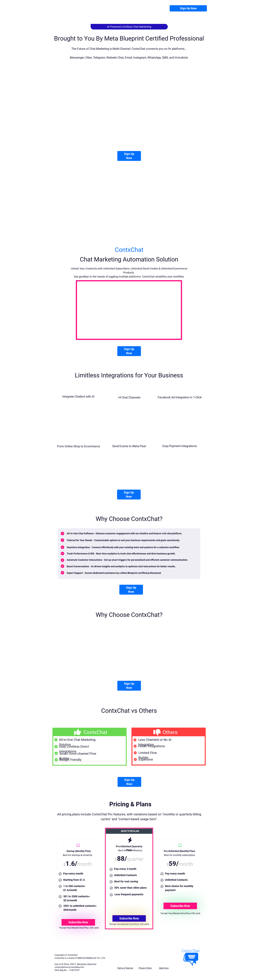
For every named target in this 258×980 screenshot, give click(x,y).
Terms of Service (125, 968)
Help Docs (164, 968)
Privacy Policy (145, 968)
